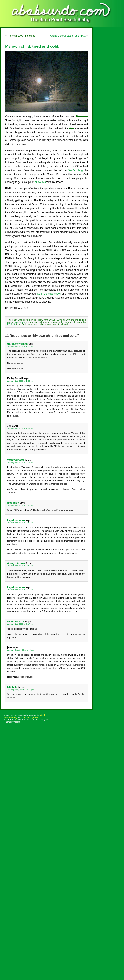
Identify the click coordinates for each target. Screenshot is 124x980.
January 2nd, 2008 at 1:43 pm (21, 650)
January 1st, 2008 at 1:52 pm (20, 381)
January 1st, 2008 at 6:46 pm (20, 566)
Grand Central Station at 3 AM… (68, 36)
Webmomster (16, 460)
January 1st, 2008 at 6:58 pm (20, 590)
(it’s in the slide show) (49, 294)
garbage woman (17, 344)
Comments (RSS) (30, 717)
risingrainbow (16, 563)
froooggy (13, 503)
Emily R (12, 687)
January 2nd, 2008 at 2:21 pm (21, 689)
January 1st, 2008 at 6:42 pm (20, 523)
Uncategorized (21, 322)
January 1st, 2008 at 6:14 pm (20, 462)
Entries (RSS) (11, 717)
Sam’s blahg (76, 170)
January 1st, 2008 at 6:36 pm (20, 505)
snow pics (40, 182)
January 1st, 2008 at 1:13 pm (20, 346)
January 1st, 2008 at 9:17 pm (20, 624)
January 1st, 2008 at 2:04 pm (20, 428)
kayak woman (16, 520)
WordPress (45, 715)
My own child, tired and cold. (32, 46)
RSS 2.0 (11, 324)
